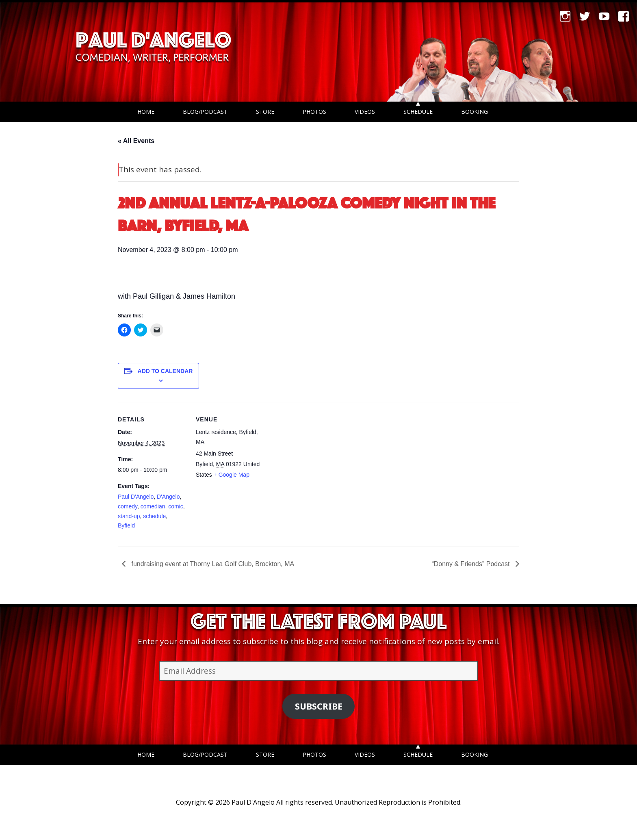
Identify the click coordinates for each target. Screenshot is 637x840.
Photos (314, 112)
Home (146, 112)
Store (265, 112)
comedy (128, 506)
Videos (365, 112)
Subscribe (319, 706)
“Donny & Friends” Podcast (471, 564)
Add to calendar (165, 371)
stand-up (129, 516)
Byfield (126, 525)
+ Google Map (232, 475)
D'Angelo (168, 497)
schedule (154, 516)
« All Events (136, 141)
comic (176, 506)
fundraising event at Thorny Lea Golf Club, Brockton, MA (212, 564)
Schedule (418, 112)
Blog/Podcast (205, 112)
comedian (153, 506)
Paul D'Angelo (136, 497)
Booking (474, 112)
